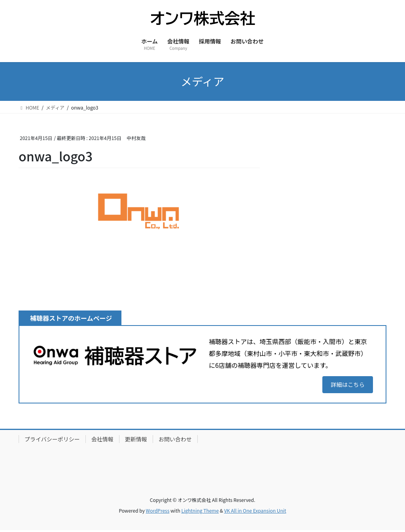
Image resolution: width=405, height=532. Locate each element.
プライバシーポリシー (52, 441)
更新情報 (136, 441)
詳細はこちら (345, 385)
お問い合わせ (175, 441)
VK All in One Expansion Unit (255, 512)
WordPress (158, 512)
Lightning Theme (200, 512)
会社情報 (102, 441)
